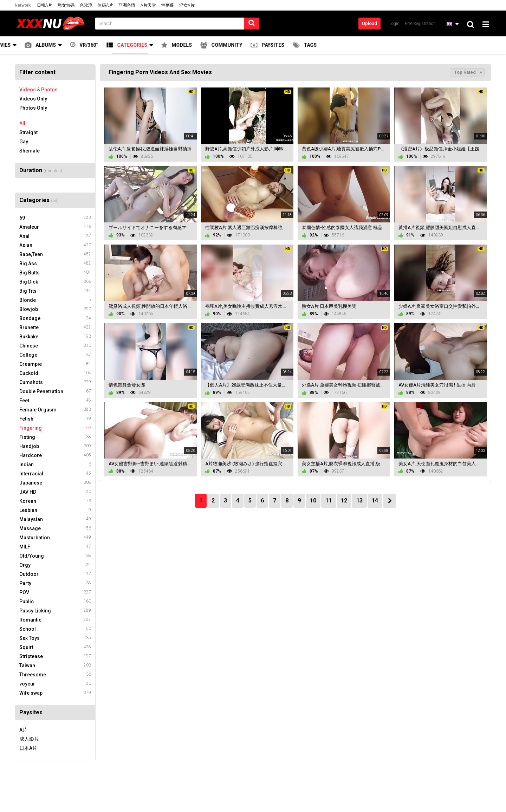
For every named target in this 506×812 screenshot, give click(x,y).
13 (359, 501)
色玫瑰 (86, 5)
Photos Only (33, 108)
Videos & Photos (38, 90)
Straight (28, 132)
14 (375, 501)
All (22, 123)
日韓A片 (45, 5)
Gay (24, 142)
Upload (369, 23)
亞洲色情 (127, 5)
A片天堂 (148, 5)
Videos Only (33, 99)
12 (344, 501)
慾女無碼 (66, 5)
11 (329, 501)
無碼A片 (105, 5)
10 (313, 501)
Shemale (30, 151)
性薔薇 (168, 5)
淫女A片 (187, 5)
